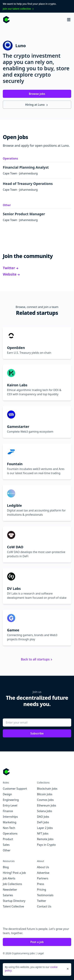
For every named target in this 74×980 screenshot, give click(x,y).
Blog (6, 867)
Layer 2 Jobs (45, 828)
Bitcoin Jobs (45, 794)
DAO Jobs (43, 817)
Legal (40, 953)
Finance (8, 811)
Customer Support (15, 789)
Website (12, 274)
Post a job (37, 942)
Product (8, 839)
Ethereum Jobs (47, 805)
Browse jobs (37, 94)
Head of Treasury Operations (30, 184)
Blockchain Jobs (47, 789)
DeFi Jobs (43, 822)
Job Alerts (9, 878)
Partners (43, 878)
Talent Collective (13, 906)
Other (7, 205)
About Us (43, 867)
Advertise (43, 873)
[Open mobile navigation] (69, 20)
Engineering (11, 800)
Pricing (42, 890)
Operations (10, 158)
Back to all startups (37, 659)
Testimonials (45, 895)
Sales (6, 845)
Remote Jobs (45, 839)
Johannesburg (28, 173)
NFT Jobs (43, 833)
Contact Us (44, 906)
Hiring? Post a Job (14, 873)
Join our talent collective (19, 9)
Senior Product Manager (26, 214)
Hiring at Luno (37, 105)
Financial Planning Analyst (28, 167)
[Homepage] (6, 20)
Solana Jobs (45, 811)
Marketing (10, 822)
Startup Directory (14, 901)
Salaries (8, 895)
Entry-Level (10, 805)
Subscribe (37, 733)
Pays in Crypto (46, 845)
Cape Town (10, 173)
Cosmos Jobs (45, 800)
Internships (10, 817)
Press (41, 884)
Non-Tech (9, 828)
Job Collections (12, 884)
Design (7, 794)
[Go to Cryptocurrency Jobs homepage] (37, 772)
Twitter (11, 268)
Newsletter (10, 890)
